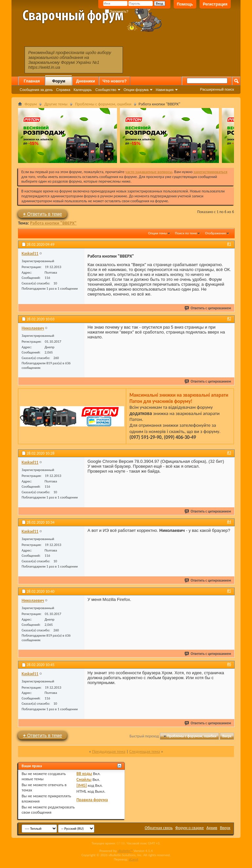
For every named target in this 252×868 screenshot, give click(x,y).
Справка (63, 90)
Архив (212, 828)
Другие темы (56, 104)
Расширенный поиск (217, 89)
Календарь (83, 90)
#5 (229, 591)
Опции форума (136, 90)
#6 (229, 664)
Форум (59, 81)
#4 (229, 522)
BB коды (84, 774)
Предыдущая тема (109, 751)
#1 (229, 244)
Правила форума (92, 800)
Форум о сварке (190, 828)
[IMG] (82, 785)
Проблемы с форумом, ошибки (103, 104)
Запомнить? (117, 12)
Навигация (165, 90)
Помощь (185, 4)
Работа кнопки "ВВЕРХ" (53, 223)
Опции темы (158, 233)
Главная (32, 81)
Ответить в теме (42, 214)
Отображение (216, 233)
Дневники (86, 81)
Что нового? (115, 81)
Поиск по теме (186, 233)
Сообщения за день (36, 90)
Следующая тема (145, 751)
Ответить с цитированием (208, 308)
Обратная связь (159, 828)
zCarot (134, 859)
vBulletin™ (125, 851)
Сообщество (106, 90)
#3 (229, 453)
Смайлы (84, 779)
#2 (229, 318)
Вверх (227, 736)
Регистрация (215, 4)
